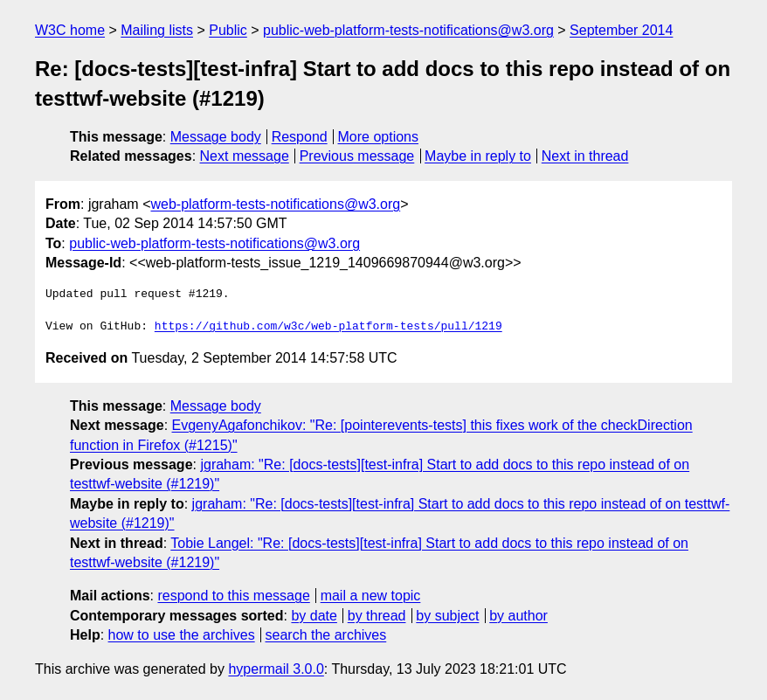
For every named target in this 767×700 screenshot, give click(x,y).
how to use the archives (182, 635)
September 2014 (621, 30)
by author (518, 616)
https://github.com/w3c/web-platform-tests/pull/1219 (328, 327)
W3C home (70, 30)
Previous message (357, 156)
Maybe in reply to (478, 156)
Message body (216, 137)
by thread (377, 616)
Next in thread (585, 156)
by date (314, 616)
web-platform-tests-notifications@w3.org (275, 204)
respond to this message (233, 596)
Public (228, 30)
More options (379, 137)
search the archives (326, 635)
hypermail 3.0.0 (276, 669)
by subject (447, 616)
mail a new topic (371, 596)
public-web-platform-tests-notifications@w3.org (408, 30)
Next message (245, 156)
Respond (300, 137)
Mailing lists (157, 30)
